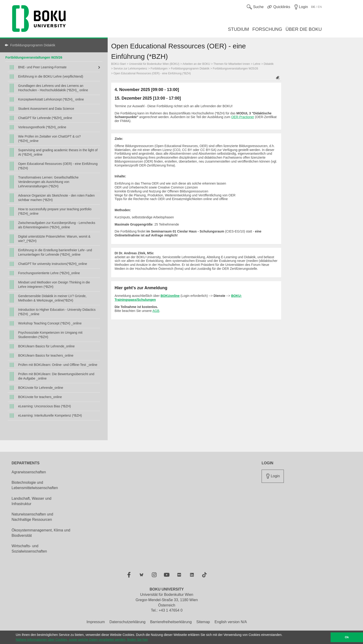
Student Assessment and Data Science (46, 109)
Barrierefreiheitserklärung (171, 622)
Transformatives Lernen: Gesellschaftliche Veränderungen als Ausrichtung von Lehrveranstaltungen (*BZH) (48, 182)
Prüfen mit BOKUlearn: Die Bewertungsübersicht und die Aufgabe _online (56, 376)
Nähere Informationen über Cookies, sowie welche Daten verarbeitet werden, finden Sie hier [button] (82, 640)
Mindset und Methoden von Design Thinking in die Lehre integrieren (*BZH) (54, 284)
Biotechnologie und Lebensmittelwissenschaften (35, 485)
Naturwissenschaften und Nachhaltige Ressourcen (32, 517)
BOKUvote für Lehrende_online (41, 388)
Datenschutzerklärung (128, 622)
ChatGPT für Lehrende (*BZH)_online (45, 118)
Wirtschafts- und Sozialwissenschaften (29, 549)
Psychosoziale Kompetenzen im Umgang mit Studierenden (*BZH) (50, 335)
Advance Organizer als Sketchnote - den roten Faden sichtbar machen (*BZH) (56, 198)
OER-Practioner (243, 117)
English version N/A (231, 622)
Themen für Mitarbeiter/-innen (232, 64)
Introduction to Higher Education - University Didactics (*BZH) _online (57, 312)
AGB (156, 311)
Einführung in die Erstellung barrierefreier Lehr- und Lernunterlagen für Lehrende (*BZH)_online (55, 252)
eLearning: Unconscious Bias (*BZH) (44, 406)
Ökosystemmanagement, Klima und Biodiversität (41, 533)
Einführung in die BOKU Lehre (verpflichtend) (51, 76)
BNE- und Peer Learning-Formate (42, 67)
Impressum (96, 622)
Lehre (257, 64)
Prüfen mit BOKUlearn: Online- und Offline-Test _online (58, 365)
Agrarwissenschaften (29, 472)
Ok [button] (347, 637)
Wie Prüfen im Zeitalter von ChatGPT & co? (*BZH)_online (49, 139)
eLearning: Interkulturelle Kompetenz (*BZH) (50, 415)
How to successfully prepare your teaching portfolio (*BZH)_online (55, 211)
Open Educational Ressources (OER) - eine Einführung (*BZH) (58, 166)
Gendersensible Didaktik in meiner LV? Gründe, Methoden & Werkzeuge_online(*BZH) (52, 298)
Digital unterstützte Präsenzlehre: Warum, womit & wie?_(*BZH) (54, 239)
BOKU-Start (118, 64)
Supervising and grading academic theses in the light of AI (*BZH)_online (58, 152)
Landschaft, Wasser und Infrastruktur (31, 501)
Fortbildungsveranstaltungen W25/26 (235, 69)
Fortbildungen (159, 69)
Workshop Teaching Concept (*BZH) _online (50, 323)
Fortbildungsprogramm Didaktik (33, 45)
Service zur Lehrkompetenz (130, 69)
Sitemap (203, 622)
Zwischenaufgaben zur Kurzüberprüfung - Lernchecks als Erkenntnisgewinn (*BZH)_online (57, 225)
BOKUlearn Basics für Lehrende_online (46, 346)
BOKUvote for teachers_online (40, 397)
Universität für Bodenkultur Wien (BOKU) (154, 64)
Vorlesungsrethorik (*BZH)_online (42, 127)
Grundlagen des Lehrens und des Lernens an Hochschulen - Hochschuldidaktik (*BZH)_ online (53, 88)
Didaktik (269, 64)
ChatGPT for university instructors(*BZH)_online (53, 264)
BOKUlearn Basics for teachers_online (46, 355)
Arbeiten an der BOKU (196, 64)
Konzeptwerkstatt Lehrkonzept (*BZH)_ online (51, 99)
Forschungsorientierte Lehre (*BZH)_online (49, 273)
